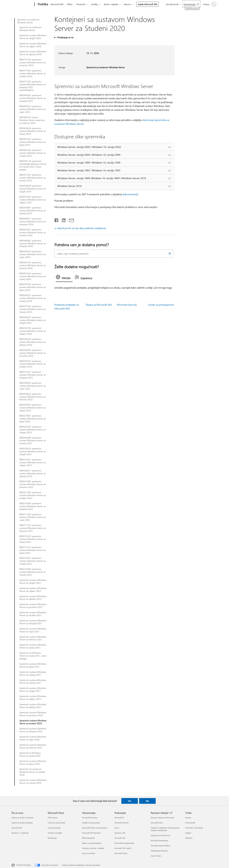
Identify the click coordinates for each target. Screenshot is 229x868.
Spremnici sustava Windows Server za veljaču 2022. (33, 590)
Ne (147, 801)
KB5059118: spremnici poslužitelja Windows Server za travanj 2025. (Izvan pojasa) (33, 165)
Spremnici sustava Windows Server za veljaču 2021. (33, 698)
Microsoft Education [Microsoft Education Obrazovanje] (90, 818)
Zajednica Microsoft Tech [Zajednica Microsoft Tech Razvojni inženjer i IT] (160, 835)
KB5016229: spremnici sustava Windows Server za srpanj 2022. (33, 539)
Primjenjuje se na (65, 37)
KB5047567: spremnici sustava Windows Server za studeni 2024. (33, 232)
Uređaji (94, 4)
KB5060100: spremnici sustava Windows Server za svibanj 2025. (33, 153)
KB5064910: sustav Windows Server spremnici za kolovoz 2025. (32, 120)
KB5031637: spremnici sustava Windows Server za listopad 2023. (33, 375)
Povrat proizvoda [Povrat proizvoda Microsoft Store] (54, 828)
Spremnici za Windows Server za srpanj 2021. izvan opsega (33, 656)
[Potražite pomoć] (191, 4)
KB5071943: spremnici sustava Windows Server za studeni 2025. (33, 73)
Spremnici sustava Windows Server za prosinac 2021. (33, 606)
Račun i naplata (111, 4)
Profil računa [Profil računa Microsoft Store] (53, 818)
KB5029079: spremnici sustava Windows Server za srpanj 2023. (33, 408)
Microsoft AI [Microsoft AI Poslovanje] (119, 818)
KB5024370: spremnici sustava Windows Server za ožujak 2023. (33, 451)
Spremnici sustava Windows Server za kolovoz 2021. (33, 638)
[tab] (64, 278)
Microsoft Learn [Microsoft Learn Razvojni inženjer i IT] (157, 823)
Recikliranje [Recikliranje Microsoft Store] (52, 838)
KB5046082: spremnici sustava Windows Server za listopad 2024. (33, 243)
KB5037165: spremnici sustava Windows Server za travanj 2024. (33, 309)
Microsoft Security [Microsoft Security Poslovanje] (121, 823)
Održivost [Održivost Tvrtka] (189, 838)
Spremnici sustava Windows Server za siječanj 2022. (33, 598)
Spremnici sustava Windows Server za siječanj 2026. (33, 53)
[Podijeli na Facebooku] (57, 220)
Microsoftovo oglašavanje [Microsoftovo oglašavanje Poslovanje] (124, 843)
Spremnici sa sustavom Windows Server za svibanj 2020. (32, 772)
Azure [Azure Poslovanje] (117, 828)
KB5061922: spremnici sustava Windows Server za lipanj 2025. (33, 142)
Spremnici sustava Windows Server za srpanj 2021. (33, 646)
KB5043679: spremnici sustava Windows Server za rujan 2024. (33, 254)
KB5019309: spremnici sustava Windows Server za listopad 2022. (33, 506)
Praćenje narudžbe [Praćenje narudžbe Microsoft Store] (55, 833)
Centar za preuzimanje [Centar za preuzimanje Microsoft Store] (56, 823)
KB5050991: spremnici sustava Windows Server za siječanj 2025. (33, 211)
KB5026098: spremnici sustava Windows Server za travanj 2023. (33, 441)
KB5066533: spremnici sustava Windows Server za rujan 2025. (33, 109)
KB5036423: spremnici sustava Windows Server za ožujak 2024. (33, 320)
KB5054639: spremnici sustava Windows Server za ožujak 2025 (33, 189)
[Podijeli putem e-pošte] (70, 220)
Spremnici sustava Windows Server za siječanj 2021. (33, 706)
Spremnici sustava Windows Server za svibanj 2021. (33, 673)
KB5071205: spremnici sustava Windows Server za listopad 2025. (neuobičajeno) (33, 86)
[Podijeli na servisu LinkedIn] (62, 220)
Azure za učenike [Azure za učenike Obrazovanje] (89, 853)
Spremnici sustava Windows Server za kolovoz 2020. (33, 746)
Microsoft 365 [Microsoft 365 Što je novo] (17, 828)
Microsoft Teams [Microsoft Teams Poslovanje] (121, 853)
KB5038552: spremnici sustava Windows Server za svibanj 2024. (33, 298)
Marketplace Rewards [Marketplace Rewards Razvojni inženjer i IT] (159, 851)
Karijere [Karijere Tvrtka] (188, 818)
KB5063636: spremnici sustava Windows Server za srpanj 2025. (33, 131)
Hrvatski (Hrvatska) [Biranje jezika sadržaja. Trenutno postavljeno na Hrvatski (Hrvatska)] (24, 865)
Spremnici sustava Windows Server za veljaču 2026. (33, 45)
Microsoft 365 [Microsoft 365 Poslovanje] (120, 838)
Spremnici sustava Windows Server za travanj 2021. (33, 682)
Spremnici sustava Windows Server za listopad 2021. (33, 622)
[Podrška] (42, 4)
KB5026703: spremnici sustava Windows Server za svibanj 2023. (33, 430)
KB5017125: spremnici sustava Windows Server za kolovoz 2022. (33, 528)
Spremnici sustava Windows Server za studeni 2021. (33, 614)
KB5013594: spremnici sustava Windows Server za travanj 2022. (33, 572)
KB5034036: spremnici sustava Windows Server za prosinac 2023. (33, 353)
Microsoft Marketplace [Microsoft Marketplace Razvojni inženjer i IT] (160, 841)
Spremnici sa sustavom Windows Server (28, 21)
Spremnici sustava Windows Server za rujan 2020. (33, 738)
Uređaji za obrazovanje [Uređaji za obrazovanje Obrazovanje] (91, 823)
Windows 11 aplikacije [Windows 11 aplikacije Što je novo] (20, 833)
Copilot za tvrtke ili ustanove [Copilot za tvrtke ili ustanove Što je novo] (23, 818)
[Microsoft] (22, 4)
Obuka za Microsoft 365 (99, 305)
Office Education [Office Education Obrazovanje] (88, 838)
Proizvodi (81, 4)
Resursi (127, 4)
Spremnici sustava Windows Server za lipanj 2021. (33, 665)
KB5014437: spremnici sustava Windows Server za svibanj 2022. (33, 561)
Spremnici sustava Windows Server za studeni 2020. (33, 722)
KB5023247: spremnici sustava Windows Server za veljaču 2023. (33, 462)
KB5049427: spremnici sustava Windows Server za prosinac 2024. (33, 222)
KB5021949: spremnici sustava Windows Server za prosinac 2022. (33, 484)
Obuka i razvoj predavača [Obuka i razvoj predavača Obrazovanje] (92, 843)
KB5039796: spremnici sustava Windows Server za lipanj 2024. (33, 287)
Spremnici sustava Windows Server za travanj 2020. (33, 781)
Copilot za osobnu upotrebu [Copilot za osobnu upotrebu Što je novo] (22, 823)
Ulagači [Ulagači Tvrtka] (188, 833)
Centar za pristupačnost (161, 305)
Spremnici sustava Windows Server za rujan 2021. (33, 630)
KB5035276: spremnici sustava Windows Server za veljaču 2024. (33, 331)
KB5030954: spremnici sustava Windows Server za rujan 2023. (33, 386)
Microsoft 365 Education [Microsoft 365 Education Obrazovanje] (91, 833)
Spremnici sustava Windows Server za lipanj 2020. (33, 763)
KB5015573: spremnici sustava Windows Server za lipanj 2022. (33, 550)
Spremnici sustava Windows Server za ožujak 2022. (33, 581)
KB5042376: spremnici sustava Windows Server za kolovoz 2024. (33, 265)
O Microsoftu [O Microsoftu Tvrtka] (190, 823)
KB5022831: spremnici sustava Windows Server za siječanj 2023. (33, 473)
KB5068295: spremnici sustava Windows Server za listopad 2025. (33, 98)
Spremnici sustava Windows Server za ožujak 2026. (33, 37)
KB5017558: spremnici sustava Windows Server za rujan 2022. (33, 517)
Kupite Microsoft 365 (147, 4)
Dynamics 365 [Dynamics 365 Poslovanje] (120, 833)
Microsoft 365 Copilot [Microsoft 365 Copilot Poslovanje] (123, 848)
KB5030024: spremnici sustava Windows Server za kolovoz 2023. (33, 397)
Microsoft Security (127, 305)
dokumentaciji (130, 194)
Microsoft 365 (57, 4)
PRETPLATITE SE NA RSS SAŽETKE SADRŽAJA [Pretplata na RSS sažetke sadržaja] (82, 228)
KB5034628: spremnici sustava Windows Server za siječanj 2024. (33, 342)
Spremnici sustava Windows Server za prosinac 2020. (33, 714)
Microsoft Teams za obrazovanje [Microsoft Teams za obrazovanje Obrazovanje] (95, 828)
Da (130, 801)
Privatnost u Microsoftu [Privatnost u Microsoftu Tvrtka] (194, 828)
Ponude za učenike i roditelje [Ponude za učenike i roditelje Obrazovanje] (93, 848)
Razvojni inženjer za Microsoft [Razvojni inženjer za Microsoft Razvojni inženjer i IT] (162, 818)
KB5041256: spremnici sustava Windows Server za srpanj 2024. (33, 276)
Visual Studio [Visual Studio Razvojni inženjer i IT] (156, 856)
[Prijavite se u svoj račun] (209, 4)
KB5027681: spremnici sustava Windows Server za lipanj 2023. (33, 419)
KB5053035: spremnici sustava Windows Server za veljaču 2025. (33, 200)
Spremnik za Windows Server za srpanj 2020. (30, 754)
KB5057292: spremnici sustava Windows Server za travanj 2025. (33, 178)
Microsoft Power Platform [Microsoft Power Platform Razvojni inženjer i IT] (161, 846)
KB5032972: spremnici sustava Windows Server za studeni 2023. (33, 364)
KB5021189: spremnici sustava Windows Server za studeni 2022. (33, 495)
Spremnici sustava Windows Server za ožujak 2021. (33, 690)
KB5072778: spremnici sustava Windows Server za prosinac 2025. (33, 62)
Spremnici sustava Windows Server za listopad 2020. (33, 730)
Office (70, 4)
